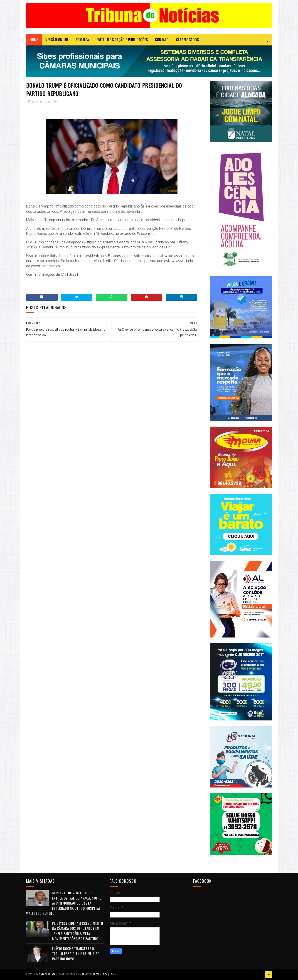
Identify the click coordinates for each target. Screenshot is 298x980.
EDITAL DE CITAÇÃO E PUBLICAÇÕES (122, 40)
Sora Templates (48, 974)
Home (34, 40)
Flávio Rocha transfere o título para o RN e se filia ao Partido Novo (76, 954)
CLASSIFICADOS (188, 40)
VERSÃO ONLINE (57, 40)
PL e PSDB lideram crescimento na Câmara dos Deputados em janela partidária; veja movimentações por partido (78, 931)
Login (113, 974)
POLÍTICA (83, 40)
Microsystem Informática (93, 974)
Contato (162, 40)
